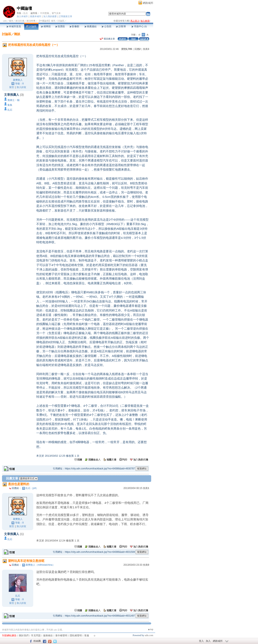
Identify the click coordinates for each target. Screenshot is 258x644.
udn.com (149, 635)
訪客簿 (121, 26)
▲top (150, 629)
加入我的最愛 (50, 16)
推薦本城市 (36, 16)
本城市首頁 (14, 26)
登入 (201, 641)
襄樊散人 (18, 80)
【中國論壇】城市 (47, 21)
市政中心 (139, 26)
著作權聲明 (61, 636)
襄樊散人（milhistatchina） (40, 565)
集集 (10, 105)
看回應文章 (107, 39)
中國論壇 (24, 8)
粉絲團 (37, 641)
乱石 (26, 13)
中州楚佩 (45, 13)
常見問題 (36, 636)
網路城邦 (148, 3)
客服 (87, 636)
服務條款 (48, 636)
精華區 (46, 26)
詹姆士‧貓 (14, 100)
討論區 (31, 26)
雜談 (17, 34)
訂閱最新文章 (66, 16)
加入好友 (21, 87)
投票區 (60, 26)
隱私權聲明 (76, 636)
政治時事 (31, 21)
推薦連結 (90, 26)
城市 (11, 21)
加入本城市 (22, 16)
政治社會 (20, 21)
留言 (12, 87)
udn (5, 21)
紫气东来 (56, 13)
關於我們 (24, 636)
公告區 (106, 26)
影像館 (74, 26)
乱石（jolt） (32, 488)
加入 (208, 641)
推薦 (146, 49)
